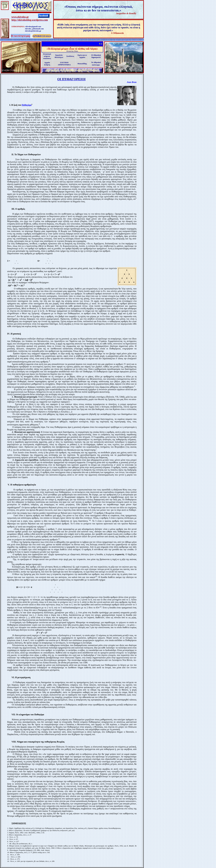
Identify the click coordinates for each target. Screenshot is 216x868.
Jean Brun (132, 82)
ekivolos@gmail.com (33, 26)
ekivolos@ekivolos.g (33, 31)
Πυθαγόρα (27, 105)
